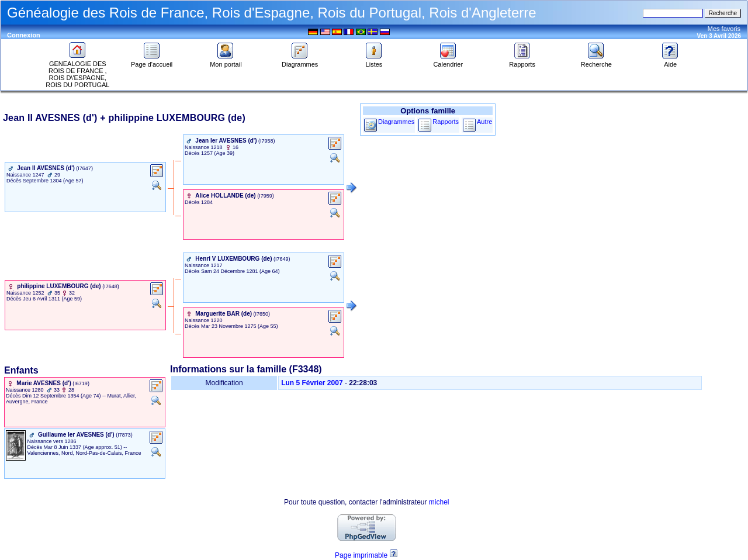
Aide (670, 61)
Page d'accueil (152, 61)
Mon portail (226, 61)
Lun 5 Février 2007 (312, 383)
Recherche (596, 61)
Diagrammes (300, 61)
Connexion (24, 35)
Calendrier (448, 61)
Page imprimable (361, 555)
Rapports (522, 61)
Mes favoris (724, 29)
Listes (374, 61)
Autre (484, 122)
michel (439, 502)
